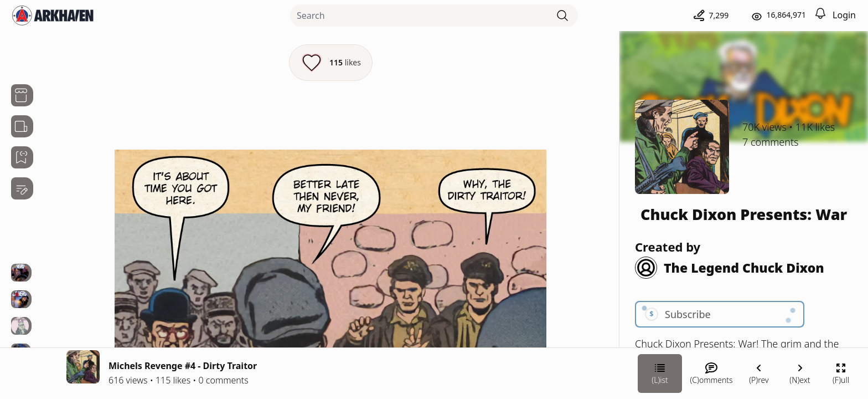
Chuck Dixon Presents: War (744, 214)
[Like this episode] (331, 63)
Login (844, 15)
